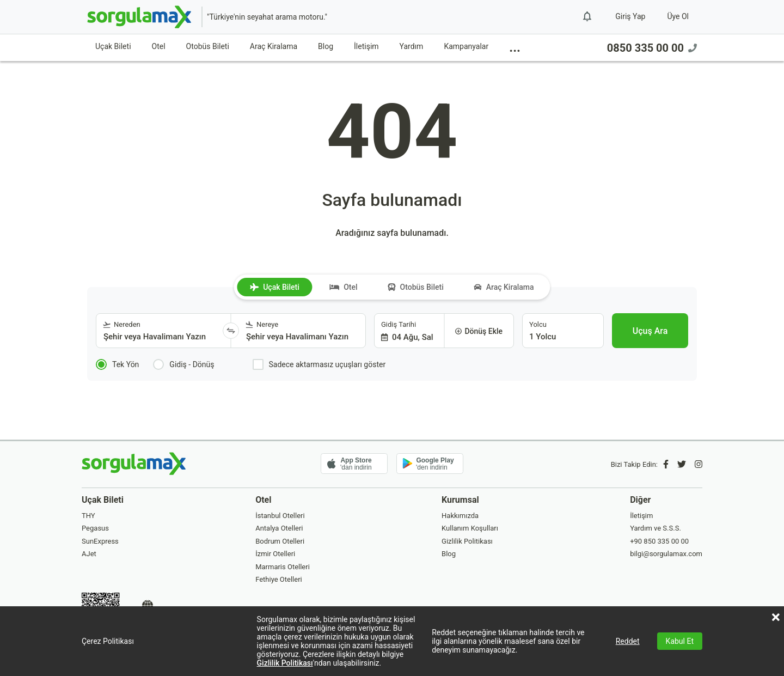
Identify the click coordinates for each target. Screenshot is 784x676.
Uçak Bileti (113, 46)
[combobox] (160, 331)
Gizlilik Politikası (285, 663)
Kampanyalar (466, 46)
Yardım (412, 46)
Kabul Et (680, 641)
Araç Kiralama (274, 46)
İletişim (366, 46)
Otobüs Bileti (208, 46)
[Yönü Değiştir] (231, 331)
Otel (159, 46)
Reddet (628, 641)
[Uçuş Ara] (650, 331)
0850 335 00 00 (652, 48)
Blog (326, 46)
